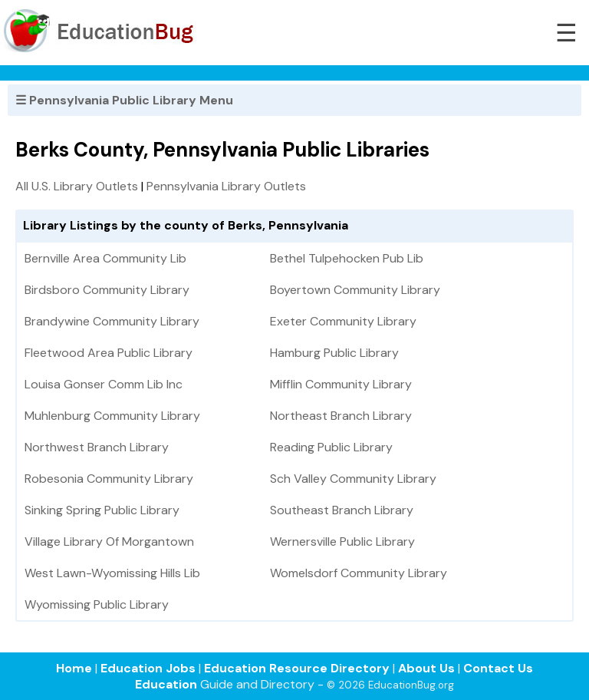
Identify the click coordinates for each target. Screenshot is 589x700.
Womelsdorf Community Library (359, 573)
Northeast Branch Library (341, 416)
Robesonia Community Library (109, 479)
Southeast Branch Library (342, 510)
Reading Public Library (331, 447)
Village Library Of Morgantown (109, 542)
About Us (426, 668)
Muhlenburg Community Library (112, 416)
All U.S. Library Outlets (77, 186)
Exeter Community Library (343, 321)
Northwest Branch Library (97, 447)
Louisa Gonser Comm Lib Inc (104, 384)
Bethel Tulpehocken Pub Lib (347, 258)
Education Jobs (148, 668)
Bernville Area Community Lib (105, 258)
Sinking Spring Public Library (102, 510)
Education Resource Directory (297, 668)
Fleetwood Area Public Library (109, 353)
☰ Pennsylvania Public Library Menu (124, 100)
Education (166, 684)
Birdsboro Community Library (107, 290)
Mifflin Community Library (341, 384)
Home (74, 668)
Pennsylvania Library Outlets (226, 186)
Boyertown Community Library (355, 290)
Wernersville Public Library (342, 542)
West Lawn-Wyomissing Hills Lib (112, 573)
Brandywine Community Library (112, 321)
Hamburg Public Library (334, 353)
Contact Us (498, 668)
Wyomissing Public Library (97, 604)
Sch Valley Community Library (353, 479)
